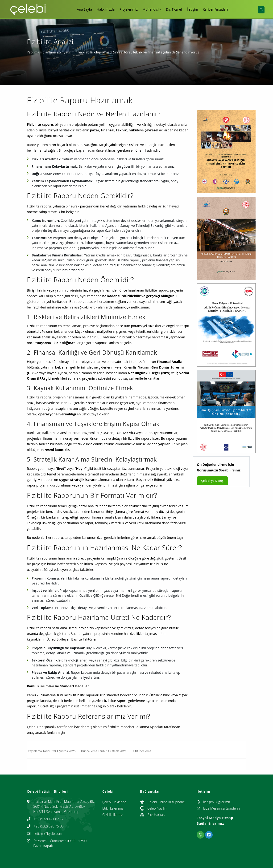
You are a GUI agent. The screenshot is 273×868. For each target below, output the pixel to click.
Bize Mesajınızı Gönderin (218, 808)
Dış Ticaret (175, 9)
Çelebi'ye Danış (213, 481)
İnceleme (142, 751)
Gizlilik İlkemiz (112, 815)
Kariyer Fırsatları (218, 9)
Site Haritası (153, 815)
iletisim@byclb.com (48, 834)
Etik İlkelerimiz (113, 808)
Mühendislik (152, 9)
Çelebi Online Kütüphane (162, 802)
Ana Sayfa (82, 9)
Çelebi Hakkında (114, 802)
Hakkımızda (104, 9)
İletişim (194, 9)
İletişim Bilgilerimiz (214, 802)
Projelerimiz (128, 9)
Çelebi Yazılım (154, 808)
